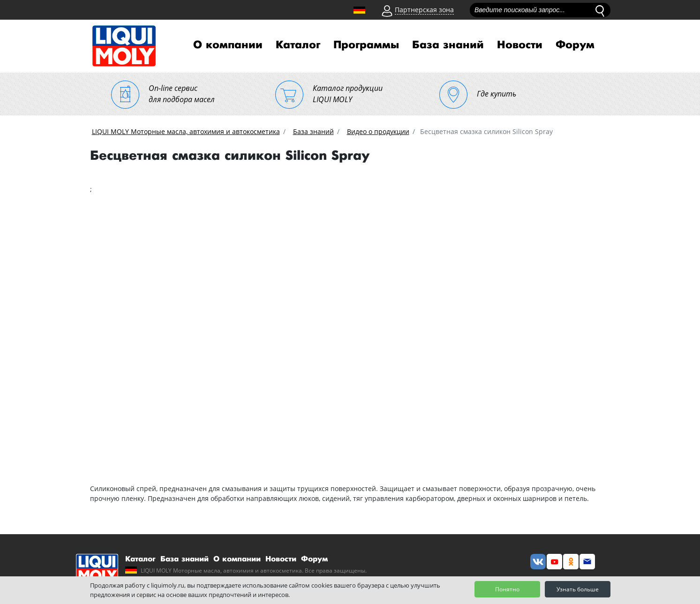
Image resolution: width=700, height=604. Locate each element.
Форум (575, 45)
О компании (228, 45)
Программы (366, 45)
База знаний (448, 45)
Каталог (298, 45)
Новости (520, 45)
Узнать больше (578, 589)
